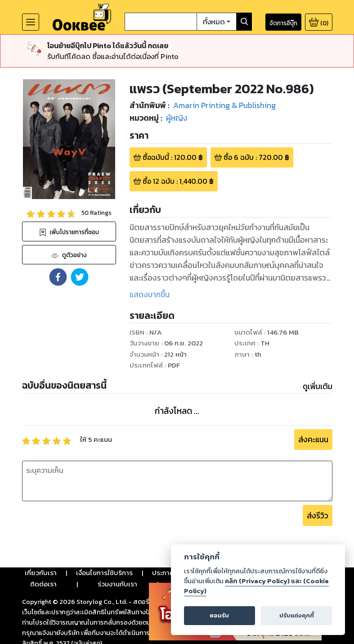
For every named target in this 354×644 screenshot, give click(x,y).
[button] (58, 277)
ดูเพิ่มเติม (318, 386)
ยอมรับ (219, 615)
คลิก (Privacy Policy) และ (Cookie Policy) (256, 586)
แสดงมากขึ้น (150, 295)
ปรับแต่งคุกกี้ (297, 615)
